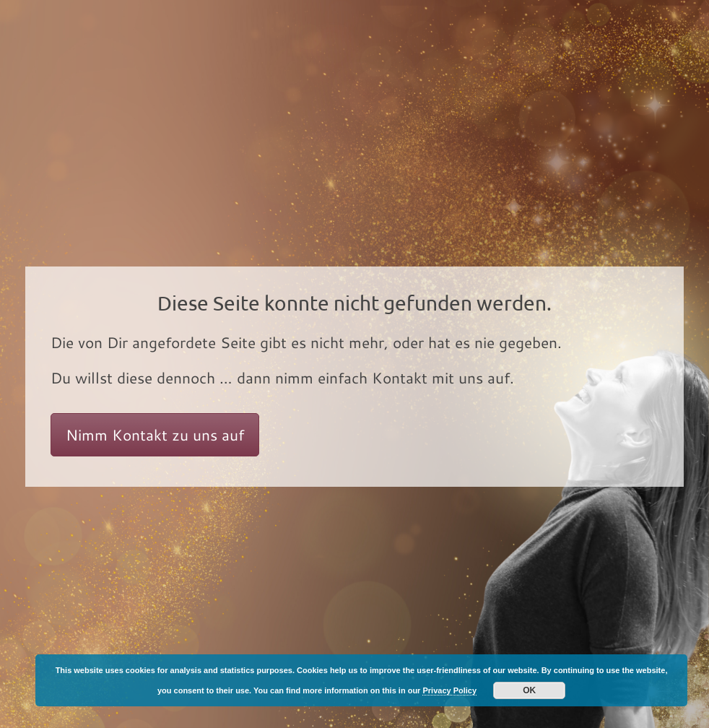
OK (529, 690)
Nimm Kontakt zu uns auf (155, 435)
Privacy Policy (449, 690)
